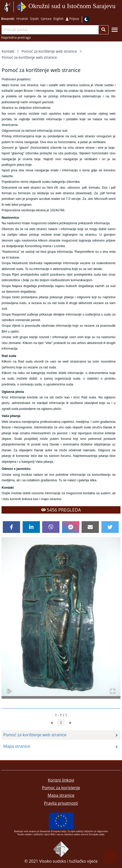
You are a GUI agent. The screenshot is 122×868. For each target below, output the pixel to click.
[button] (61, 617)
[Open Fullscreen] (113, 688)
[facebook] (11, 527)
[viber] (51, 527)
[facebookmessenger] (71, 527)
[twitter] (110, 527)
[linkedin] (31, 527)
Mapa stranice (61, 795)
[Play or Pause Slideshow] (9, 688)
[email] (90, 527)
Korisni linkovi (61, 780)
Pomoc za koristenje (61, 788)
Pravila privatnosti (61, 803)
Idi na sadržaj (117, 7)
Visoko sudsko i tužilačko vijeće (68, 861)
